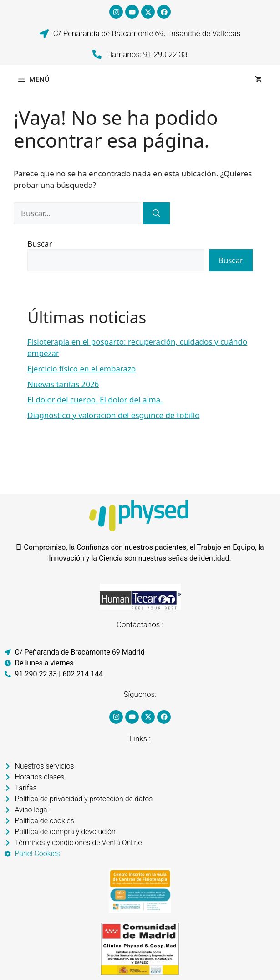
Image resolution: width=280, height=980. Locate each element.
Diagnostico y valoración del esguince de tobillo (113, 415)
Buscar (40, 244)
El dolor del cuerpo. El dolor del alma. (95, 400)
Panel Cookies (38, 854)
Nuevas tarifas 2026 (63, 384)
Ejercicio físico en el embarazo (81, 369)
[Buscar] (156, 213)
